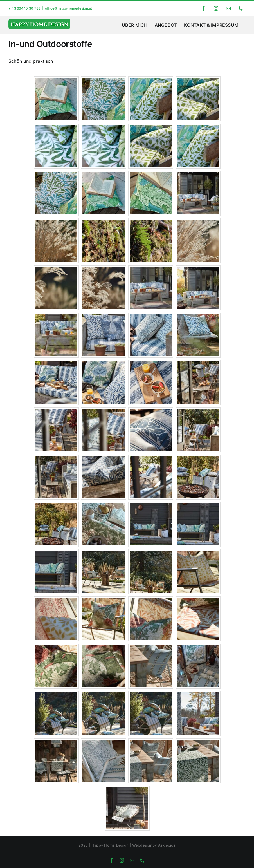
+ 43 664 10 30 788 (24, 8)
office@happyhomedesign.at (69, 8)
